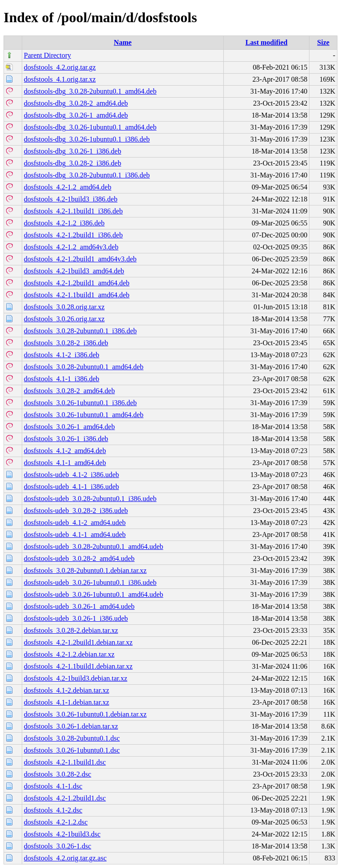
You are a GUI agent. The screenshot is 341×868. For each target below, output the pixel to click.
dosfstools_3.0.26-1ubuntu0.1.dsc (72, 750)
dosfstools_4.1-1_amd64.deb (65, 463)
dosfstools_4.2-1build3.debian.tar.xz (76, 678)
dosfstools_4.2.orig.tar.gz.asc (65, 858)
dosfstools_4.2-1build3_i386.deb (71, 199)
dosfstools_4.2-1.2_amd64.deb (68, 187)
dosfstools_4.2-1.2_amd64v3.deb (71, 247)
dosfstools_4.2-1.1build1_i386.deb (73, 211)
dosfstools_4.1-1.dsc (53, 786)
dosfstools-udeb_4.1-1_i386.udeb (71, 487)
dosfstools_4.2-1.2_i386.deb (64, 223)
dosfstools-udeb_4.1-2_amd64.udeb (75, 523)
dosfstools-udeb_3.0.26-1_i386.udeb (76, 618)
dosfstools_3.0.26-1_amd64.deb (69, 427)
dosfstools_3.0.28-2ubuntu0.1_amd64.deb (84, 367)
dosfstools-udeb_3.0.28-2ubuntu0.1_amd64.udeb (94, 546)
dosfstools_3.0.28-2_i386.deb (66, 343)
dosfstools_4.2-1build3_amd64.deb (74, 271)
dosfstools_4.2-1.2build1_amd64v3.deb (80, 259)
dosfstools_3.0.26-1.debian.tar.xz (71, 726)
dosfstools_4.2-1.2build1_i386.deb (73, 235)
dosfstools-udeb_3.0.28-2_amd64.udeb (79, 558)
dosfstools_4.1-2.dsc (53, 810)
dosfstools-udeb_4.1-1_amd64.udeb (75, 535)
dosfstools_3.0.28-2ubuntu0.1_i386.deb (80, 331)
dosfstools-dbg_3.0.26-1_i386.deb (73, 151)
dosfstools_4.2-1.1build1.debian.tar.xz (78, 666)
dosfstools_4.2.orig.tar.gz (60, 67)
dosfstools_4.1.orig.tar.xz (60, 79)
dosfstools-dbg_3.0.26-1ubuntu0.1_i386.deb (87, 139)
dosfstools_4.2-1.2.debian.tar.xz (69, 654)
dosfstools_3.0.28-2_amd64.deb (69, 391)
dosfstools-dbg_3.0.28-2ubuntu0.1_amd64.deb (90, 91)
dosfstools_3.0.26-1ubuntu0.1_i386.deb (80, 403)
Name (123, 42)
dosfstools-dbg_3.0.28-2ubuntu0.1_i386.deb (87, 175)
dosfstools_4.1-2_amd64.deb (65, 451)
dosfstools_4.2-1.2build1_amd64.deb (77, 283)
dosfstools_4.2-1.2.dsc (56, 822)
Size (323, 42)
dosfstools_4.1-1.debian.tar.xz (67, 702)
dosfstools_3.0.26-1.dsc (58, 846)
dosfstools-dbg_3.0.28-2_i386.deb (73, 163)
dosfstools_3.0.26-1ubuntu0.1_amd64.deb (84, 415)
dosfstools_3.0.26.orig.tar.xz (64, 319)
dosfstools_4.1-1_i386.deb (62, 379)
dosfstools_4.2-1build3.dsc (62, 834)
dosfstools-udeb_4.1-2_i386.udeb (71, 475)
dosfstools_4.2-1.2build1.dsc (65, 798)
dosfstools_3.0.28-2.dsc (58, 774)
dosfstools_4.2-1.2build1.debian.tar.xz (78, 642)
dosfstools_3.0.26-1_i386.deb (66, 439)
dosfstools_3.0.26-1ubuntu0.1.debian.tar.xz (85, 714)
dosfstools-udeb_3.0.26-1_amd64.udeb (79, 606)
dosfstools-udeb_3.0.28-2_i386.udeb (76, 511)
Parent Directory (48, 55)
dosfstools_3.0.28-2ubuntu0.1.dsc (72, 738)
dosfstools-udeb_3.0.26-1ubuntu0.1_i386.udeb (90, 582)
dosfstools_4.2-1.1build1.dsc (65, 762)
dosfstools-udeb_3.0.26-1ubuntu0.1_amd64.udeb (94, 594)
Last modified (267, 42)
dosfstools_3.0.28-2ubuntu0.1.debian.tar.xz (85, 570)
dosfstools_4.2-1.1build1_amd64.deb (77, 295)
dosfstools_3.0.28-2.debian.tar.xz (71, 630)
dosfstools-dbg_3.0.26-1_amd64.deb (76, 115)
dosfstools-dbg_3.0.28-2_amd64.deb (76, 103)
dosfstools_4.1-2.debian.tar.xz (67, 690)
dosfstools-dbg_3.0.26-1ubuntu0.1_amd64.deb (90, 127)
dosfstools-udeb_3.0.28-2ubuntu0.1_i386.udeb (90, 499)
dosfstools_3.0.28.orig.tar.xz (64, 307)
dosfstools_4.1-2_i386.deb (62, 355)
